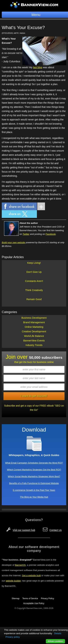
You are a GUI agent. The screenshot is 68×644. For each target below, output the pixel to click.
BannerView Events (34, 341)
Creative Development (34, 331)
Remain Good (34, 299)
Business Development (34, 318)
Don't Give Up (34, 272)
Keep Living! (34, 263)
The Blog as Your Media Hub (34, 497)
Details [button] (58, 633)
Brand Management (34, 322)
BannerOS (20, 565)
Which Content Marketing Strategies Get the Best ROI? (34, 470)
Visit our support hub (24, 530)
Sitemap (16, 598)
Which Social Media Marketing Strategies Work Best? (34, 477)
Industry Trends (34, 345)
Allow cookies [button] (55, 641)
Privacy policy (13, 637)
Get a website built (31, 575)
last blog (38, 67)
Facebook (51, 234)
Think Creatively (34, 290)
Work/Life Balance (34, 336)
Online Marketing (34, 327)
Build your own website (13, 242)
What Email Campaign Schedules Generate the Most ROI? (34, 463)
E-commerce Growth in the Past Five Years (34, 490)
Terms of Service (30, 598)
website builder (13, 581)
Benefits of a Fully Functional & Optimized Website (34, 483)
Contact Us (56, 530)
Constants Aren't (34, 281)
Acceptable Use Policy (34, 603)
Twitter (26, 234)
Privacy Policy (48, 598)
